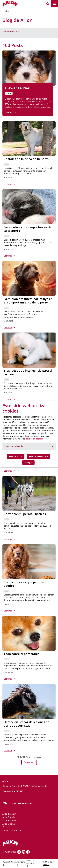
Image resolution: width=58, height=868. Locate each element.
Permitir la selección (38, 456)
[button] (48, 4)
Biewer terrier (17, 88)
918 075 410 (18, 791)
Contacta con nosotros (21, 803)
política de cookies (34, 439)
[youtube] (19, 852)
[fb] (28, 852)
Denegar (28, 463)
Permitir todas (16, 456)
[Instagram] (24, 852)
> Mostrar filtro (10, 32)
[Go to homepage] (10, 4)
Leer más (9, 112)
